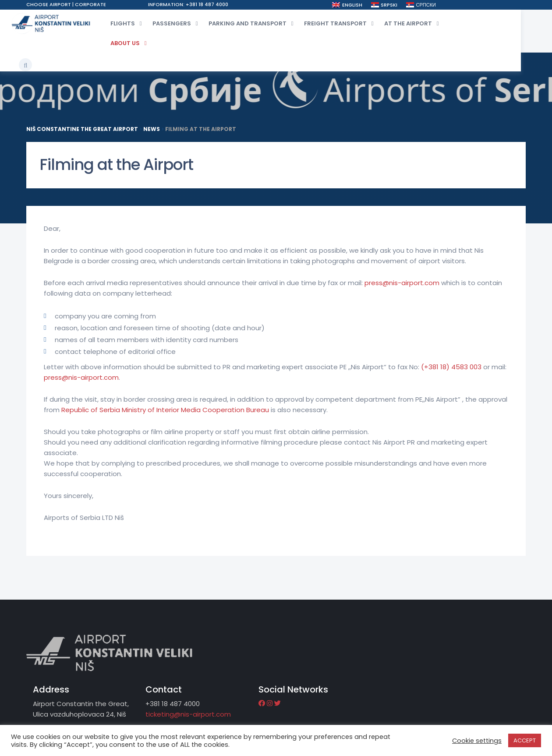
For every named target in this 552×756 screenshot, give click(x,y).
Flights (128, 23)
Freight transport (341, 23)
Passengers (177, 23)
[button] (511, 21)
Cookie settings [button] (477, 741)
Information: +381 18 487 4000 (200, 4)
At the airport (414, 23)
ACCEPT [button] (525, 741)
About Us (131, 43)
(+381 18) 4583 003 (451, 369)
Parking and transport (253, 23)
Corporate (90, 4)
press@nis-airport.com (402, 285)
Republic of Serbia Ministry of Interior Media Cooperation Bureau (166, 412)
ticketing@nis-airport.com (356, 667)
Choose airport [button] (49, 4)
